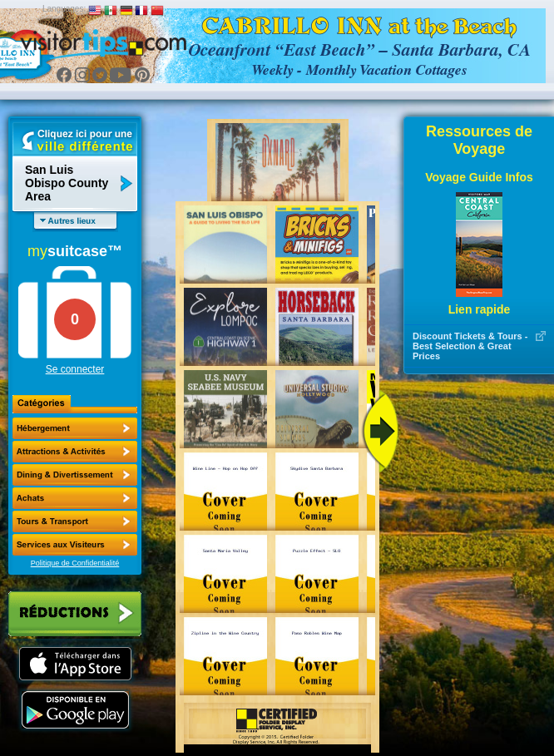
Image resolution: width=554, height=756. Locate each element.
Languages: (64, 9)
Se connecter (75, 369)
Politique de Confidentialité (75, 563)
